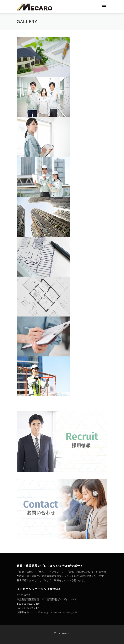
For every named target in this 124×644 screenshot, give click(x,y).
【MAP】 (73, 599)
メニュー (104, 7)
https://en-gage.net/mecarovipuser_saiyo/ (56, 612)
